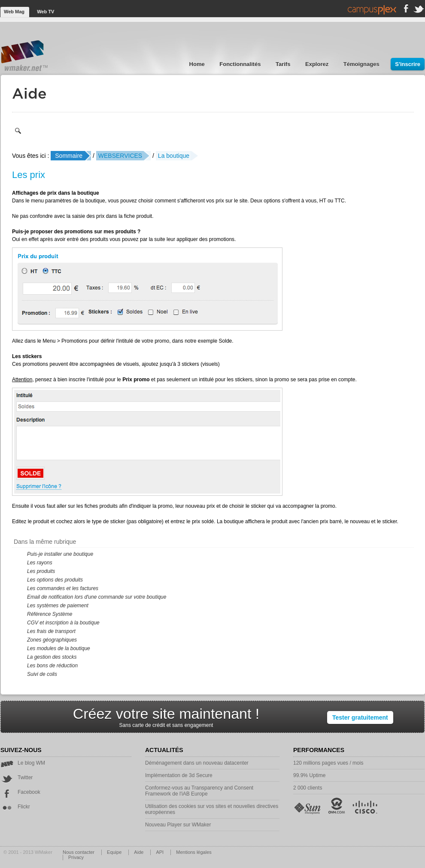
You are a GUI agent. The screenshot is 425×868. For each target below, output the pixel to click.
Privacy (76, 857)
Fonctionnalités (241, 64)
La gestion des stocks (52, 657)
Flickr (15, 807)
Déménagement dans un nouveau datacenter (197, 763)
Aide (139, 852)
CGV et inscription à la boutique (63, 623)
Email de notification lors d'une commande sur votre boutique (97, 597)
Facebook (20, 792)
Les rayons (40, 563)
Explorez (318, 64)
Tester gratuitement (360, 717)
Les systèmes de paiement (58, 606)
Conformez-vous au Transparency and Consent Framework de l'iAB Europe (199, 791)
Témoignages (362, 64)
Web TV (46, 12)
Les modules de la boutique (59, 648)
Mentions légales (194, 852)
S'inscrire (408, 64)
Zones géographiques (52, 640)
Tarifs (284, 64)
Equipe (115, 852)
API (160, 852)
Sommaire (69, 156)
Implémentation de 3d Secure (179, 775)
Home (198, 64)
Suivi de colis (42, 674)
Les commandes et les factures (63, 588)
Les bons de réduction (52, 666)
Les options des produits (55, 580)
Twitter (17, 778)
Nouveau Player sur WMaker (178, 825)
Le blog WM (23, 763)
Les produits (41, 571)
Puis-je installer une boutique (60, 554)
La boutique (174, 156)
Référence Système (50, 614)
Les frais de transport (51, 631)
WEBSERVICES (120, 156)
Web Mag (15, 12)
